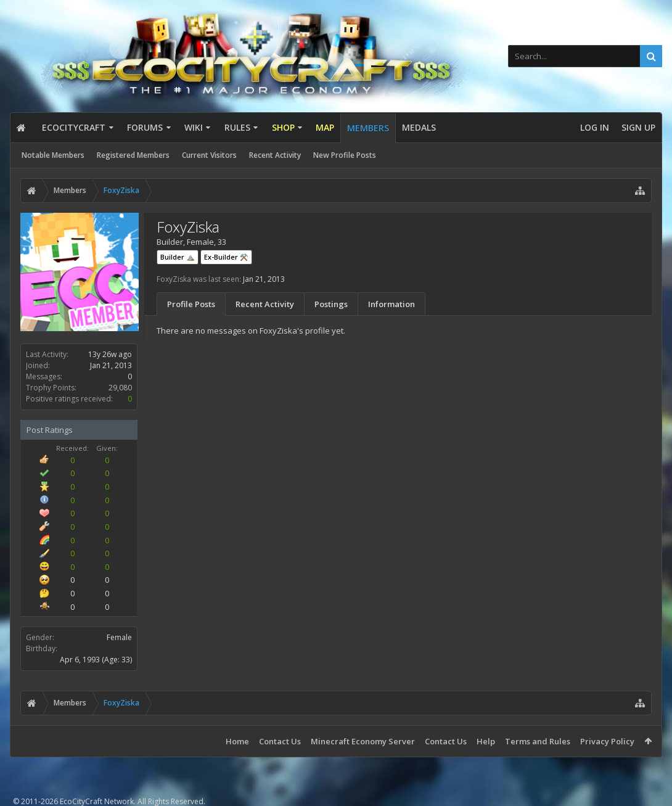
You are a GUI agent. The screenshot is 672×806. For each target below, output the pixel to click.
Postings (331, 304)
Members (368, 128)
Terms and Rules (538, 741)
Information (391, 304)
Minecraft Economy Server (363, 741)
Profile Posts (191, 304)
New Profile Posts (345, 155)
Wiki (194, 127)
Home (237, 741)
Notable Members (53, 155)
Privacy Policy (607, 741)
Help (486, 741)
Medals (419, 127)
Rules (237, 127)
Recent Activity (275, 155)
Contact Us (280, 741)
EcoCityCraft (74, 127)
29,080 (120, 388)
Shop (283, 127)
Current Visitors (209, 155)
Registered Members (133, 155)
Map (325, 127)
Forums (145, 127)
